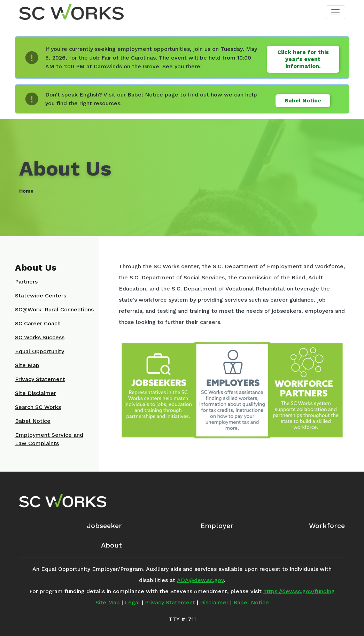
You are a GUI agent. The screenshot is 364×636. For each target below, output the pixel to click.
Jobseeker (104, 526)
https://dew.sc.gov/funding (299, 591)
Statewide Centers (41, 296)
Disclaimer (214, 602)
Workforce (327, 526)
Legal (132, 602)
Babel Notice (303, 100)
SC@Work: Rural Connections (54, 309)
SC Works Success (40, 337)
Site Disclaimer (36, 393)
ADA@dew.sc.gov (200, 580)
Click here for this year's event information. (303, 59)
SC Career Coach (38, 323)
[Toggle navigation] (335, 12)
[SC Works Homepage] (63, 501)
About (111, 545)
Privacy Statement (40, 379)
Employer (217, 526)
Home (26, 191)
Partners (26, 282)
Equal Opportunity (40, 351)
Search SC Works (38, 407)
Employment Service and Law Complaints (49, 439)
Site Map (27, 365)
